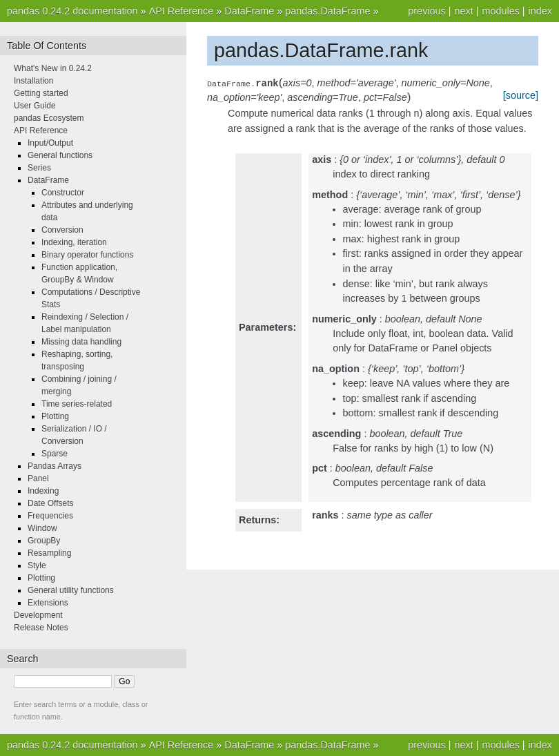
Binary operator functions (87, 255)
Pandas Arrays (55, 466)
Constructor (63, 193)
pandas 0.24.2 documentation (72, 11)
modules (500, 11)
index (540, 11)
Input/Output (50, 143)
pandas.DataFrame (327, 11)
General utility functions (71, 590)
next (463, 11)
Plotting (55, 416)
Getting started (41, 93)
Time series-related (77, 404)
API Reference (182, 11)
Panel (38, 478)
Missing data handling (81, 342)
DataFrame (249, 11)
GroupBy (44, 541)
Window (42, 528)
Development (38, 615)
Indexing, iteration (74, 242)
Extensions (48, 603)
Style (37, 565)
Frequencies (50, 516)
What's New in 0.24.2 (53, 68)
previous (426, 11)
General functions (60, 155)
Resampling (49, 553)
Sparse (55, 454)
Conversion (62, 230)
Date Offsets (50, 503)
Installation (33, 81)
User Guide (35, 106)
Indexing (43, 491)
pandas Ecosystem (49, 118)
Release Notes (41, 628)
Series (39, 168)
